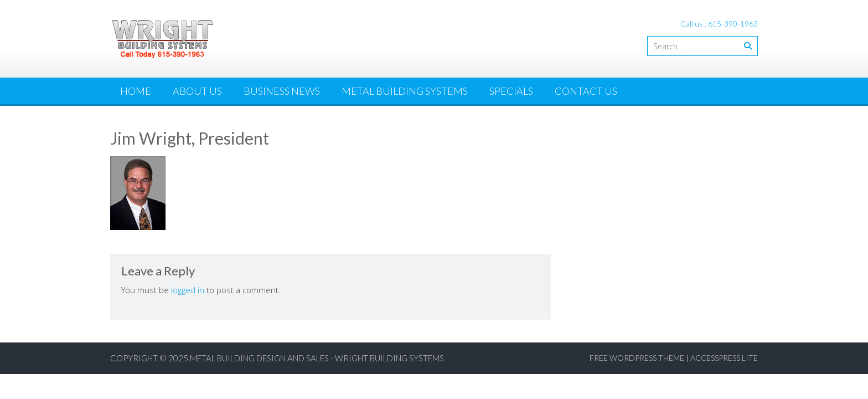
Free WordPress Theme (637, 358)
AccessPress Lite (724, 358)
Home (136, 91)
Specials (511, 91)
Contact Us (586, 91)
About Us (197, 91)
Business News (282, 91)
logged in (188, 290)
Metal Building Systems (405, 91)
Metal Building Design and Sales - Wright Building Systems (317, 358)
